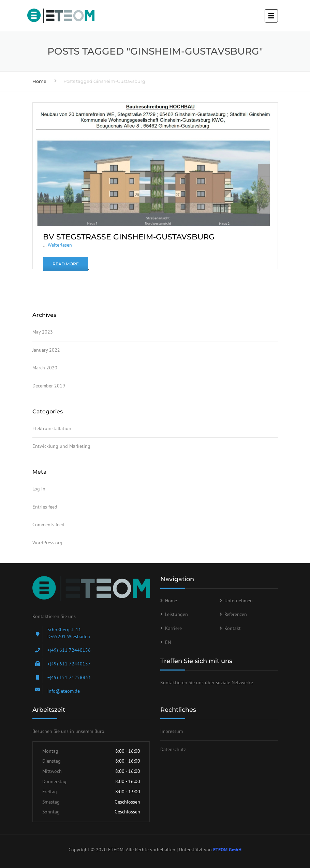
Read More (66, 264)
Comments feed (48, 525)
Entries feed (45, 507)
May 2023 (43, 332)
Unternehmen (239, 601)
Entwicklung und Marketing (61, 446)
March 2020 (45, 368)
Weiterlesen (60, 245)
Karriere (173, 628)
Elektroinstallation (52, 428)
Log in (39, 489)
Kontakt (233, 628)
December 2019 (49, 386)
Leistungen (176, 614)
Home (39, 81)
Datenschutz (173, 749)
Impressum (172, 731)
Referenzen (236, 614)
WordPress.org (47, 543)
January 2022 (46, 350)
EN (168, 642)
